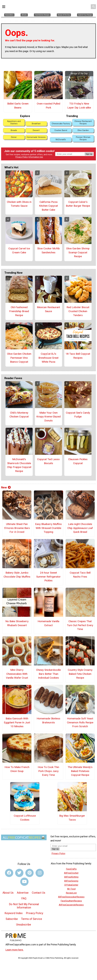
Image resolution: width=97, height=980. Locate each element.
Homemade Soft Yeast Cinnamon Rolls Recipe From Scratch (80, 719)
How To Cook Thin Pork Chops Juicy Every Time (48, 767)
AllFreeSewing (71, 877)
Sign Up (89, 150)
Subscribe (12, 915)
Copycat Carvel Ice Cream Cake (19, 247)
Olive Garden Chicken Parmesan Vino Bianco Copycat (19, 354)
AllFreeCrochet (71, 869)
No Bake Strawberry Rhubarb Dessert (17, 620)
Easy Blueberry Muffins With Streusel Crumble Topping (48, 524)
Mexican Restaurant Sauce (48, 306)
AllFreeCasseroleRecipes (71, 901)
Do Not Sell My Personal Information (24, 902)
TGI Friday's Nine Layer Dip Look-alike (79, 102)
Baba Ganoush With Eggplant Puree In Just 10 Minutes (17, 719)
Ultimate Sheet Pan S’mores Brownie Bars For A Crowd (17, 524)
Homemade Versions (36, 134)
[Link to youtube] (24, 878)
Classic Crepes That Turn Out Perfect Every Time (80, 622)
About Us (8, 889)
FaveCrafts (71, 865)
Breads (14, 127)
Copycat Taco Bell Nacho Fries (80, 571)
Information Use (36, 153)
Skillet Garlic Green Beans (18, 102)
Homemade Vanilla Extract (48, 620)
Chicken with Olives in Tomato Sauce (19, 200)
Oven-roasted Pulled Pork (48, 102)
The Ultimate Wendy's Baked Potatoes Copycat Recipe (80, 767)
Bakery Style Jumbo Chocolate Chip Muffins (17, 571)
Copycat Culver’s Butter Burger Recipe (78, 200)
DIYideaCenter (71, 881)
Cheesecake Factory (61, 120)
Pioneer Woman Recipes (83, 135)
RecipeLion (71, 889)
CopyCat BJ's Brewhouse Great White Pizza (48, 354)
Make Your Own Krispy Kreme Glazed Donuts (48, 413)
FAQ (24, 895)
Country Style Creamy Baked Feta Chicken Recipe (80, 670)
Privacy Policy (22, 153)
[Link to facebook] (9, 869)
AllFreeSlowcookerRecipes (71, 893)
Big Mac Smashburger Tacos (72, 814)
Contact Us (39, 889)
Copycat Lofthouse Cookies (25, 814)
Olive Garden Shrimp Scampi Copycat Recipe (78, 249)
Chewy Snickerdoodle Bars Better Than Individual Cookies (48, 670)
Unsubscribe (24, 921)
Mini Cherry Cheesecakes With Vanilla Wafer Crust (17, 670)
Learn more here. (15, 946)
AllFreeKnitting (71, 873)
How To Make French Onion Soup (17, 765)
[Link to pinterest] (29, 869)
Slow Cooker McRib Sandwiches (48, 247)
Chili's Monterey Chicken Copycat (19, 411)
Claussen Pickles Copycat (78, 458)
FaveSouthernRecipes (71, 897)
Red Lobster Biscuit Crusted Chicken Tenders (78, 308)
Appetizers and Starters (14, 119)
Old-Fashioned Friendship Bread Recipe (19, 308)
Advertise (23, 889)
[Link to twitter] (19, 869)
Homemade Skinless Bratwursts (48, 717)
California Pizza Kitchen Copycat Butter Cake (48, 202)
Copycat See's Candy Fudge (78, 411)
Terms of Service (32, 915)
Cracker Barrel (61, 127)
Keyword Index (14, 909)
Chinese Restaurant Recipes (83, 119)
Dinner (14, 134)
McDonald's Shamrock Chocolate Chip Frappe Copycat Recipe (19, 461)
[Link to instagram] (40, 869)
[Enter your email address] (69, 842)
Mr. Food (71, 885)
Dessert (36, 127)
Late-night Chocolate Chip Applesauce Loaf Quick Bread (80, 524)
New (6, 484)
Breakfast (36, 120)
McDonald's (61, 136)
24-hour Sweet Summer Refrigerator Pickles (48, 573)
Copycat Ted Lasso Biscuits (48, 458)
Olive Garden (83, 127)
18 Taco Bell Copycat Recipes (78, 352)
